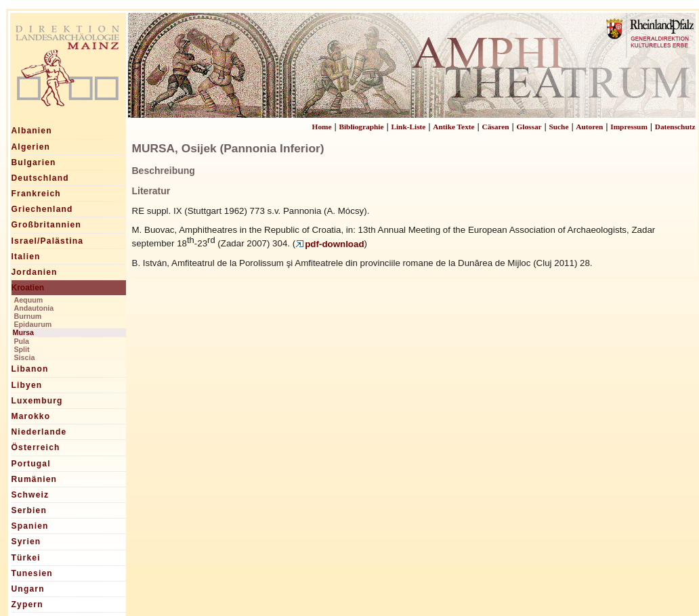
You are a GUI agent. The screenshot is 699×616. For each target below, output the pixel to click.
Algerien (31, 147)
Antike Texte (453, 127)
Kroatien (28, 288)
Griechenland (42, 209)
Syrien (26, 542)
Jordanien (35, 272)
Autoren (589, 127)
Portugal (31, 464)
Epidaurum (33, 324)
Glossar (529, 127)
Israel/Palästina (48, 241)
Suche (558, 127)
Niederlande (39, 432)
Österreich (36, 447)
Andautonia (34, 308)
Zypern (27, 604)
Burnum (28, 316)
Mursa (23, 332)
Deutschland (40, 178)
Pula (22, 341)
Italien (26, 257)
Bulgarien (34, 162)
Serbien (29, 510)
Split (22, 349)
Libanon (30, 369)
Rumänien (35, 479)
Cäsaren (496, 127)
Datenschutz (675, 127)
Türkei (26, 558)
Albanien (32, 131)
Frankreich (36, 194)
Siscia (25, 357)
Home (322, 127)
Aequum (29, 300)
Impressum (629, 127)
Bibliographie (361, 127)
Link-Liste (408, 127)
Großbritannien (46, 225)
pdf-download (330, 244)
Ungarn (28, 589)
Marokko (31, 416)
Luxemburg (37, 401)
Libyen (27, 385)
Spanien (30, 526)
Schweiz (30, 495)
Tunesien (32, 573)
